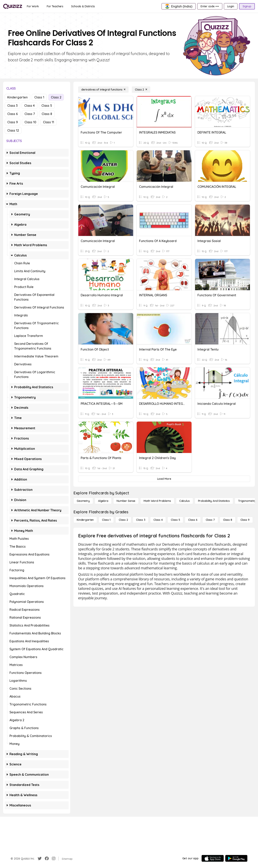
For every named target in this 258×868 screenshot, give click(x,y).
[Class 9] (245, 520)
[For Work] (33, 6)
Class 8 (47, 114)
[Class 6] (193, 520)
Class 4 (29, 106)
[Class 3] (141, 520)
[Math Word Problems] (157, 501)
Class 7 (30, 114)
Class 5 (47, 106)
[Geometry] (83, 501)
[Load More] (164, 479)
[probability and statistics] (214, 501)
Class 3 (12, 106)
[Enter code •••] (210, 6)
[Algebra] (103, 501)
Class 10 (30, 122)
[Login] (231, 6)
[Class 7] (210, 520)
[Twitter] (40, 859)
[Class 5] (175, 520)
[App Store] (213, 858)
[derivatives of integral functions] (103, 90)
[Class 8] (228, 520)
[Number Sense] (126, 501)
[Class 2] (141, 90)
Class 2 (56, 97)
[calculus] (185, 501)
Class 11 (49, 122)
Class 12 (13, 130)
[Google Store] (236, 858)
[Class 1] (106, 520)
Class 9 (13, 122)
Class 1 (39, 97)
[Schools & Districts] (83, 6)
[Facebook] (47, 859)
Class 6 (13, 114)
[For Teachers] (55, 6)
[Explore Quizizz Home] (13, 6)
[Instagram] (54, 859)
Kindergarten (17, 97)
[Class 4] (158, 520)
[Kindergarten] (85, 520)
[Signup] (247, 6)
